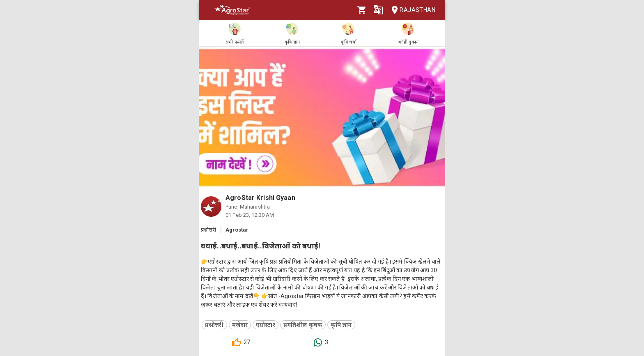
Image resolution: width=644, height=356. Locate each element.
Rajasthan (411, 10)
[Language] (378, 10)
